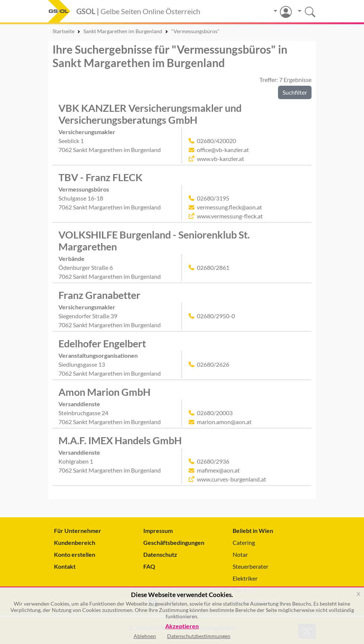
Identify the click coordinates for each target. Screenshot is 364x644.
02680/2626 (213, 364)
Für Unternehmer (78, 531)
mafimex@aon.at (218, 470)
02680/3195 (213, 198)
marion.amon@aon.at (224, 422)
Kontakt (65, 566)
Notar (240, 554)
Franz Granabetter (99, 295)
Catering (244, 542)
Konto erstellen (75, 554)
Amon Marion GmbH (104, 392)
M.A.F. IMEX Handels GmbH (120, 441)
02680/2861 (213, 267)
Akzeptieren (182, 626)
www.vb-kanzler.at (221, 159)
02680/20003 (215, 413)
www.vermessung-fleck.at (230, 216)
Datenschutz (160, 554)
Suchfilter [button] (295, 92)
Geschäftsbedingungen (174, 542)
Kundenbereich (75, 542)
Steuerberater (250, 566)
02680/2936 (213, 461)
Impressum (158, 531)
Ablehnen (145, 636)
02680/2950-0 (216, 316)
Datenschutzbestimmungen (199, 636)
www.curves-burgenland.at (232, 479)
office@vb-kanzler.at (223, 150)
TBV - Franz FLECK (100, 177)
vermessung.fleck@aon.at (229, 207)
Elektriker (245, 578)
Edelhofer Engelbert (102, 344)
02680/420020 (216, 141)
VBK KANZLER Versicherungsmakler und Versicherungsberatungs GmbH (150, 114)
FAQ (149, 566)
